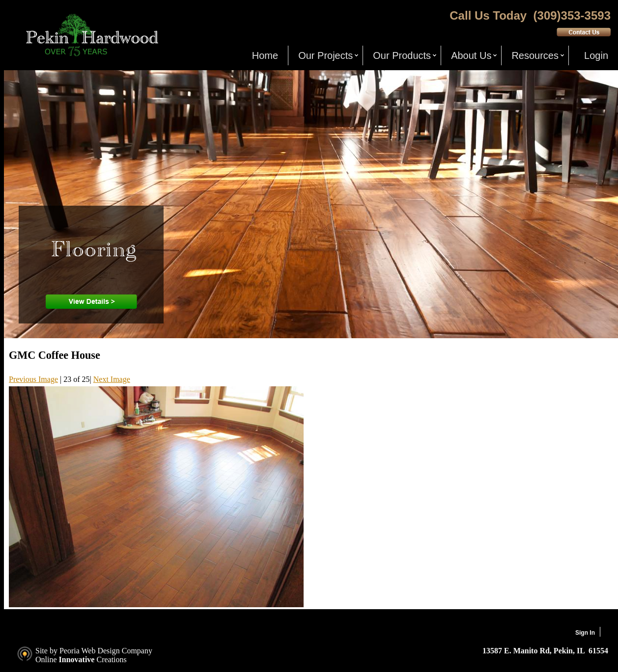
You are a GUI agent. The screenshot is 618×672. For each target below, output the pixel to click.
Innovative (77, 659)
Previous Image (33, 379)
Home (265, 55)
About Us (471, 55)
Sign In (585, 633)
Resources (535, 55)
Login (596, 55)
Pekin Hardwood (91, 35)
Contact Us (584, 32)
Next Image (112, 379)
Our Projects (325, 55)
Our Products (402, 55)
